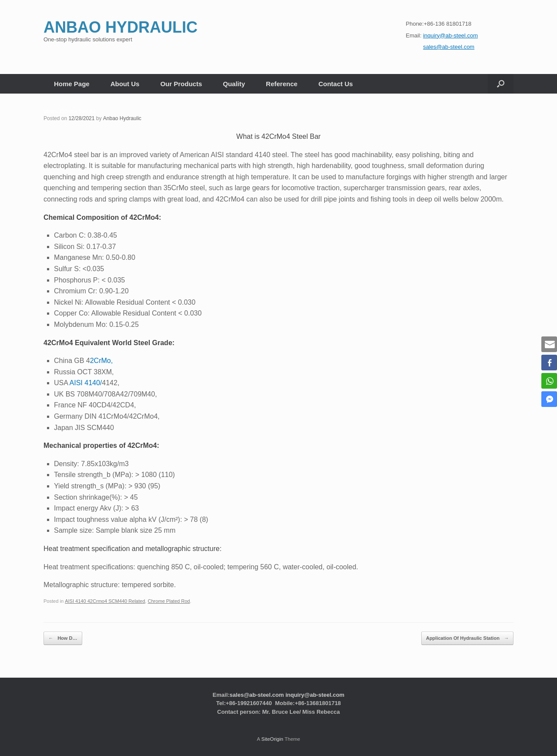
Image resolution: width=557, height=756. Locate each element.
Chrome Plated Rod (169, 601)
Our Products (181, 84)
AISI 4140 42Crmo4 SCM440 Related (105, 601)
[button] (501, 84)
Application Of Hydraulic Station (467, 638)
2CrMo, (101, 361)
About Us (125, 84)
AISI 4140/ (86, 383)
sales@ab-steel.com (257, 694)
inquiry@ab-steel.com (315, 694)
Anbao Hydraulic (122, 118)
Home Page (72, 84)
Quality (234, 84)
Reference (282, 84)
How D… (63, 638)
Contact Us (336, 84)
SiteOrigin (272, 739)
